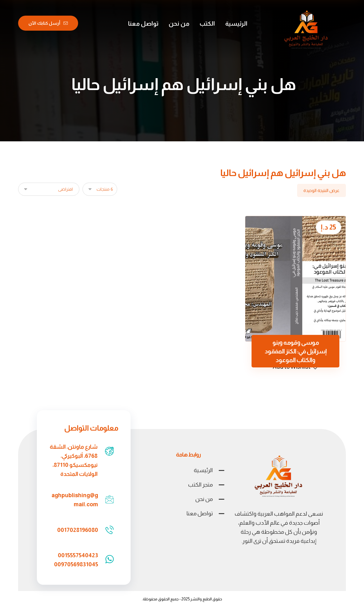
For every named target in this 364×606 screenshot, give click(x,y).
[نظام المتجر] (49, 189)
